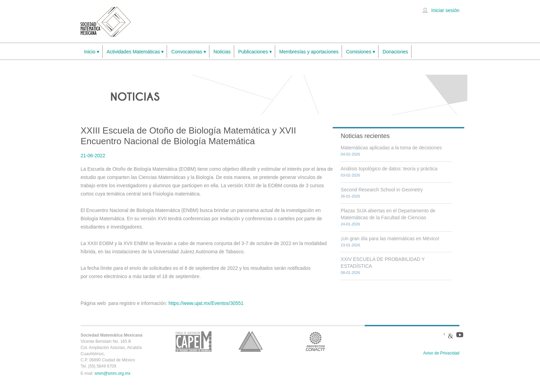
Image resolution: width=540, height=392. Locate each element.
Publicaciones (255, 52)
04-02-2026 (350, 154)
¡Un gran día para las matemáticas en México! (390, 239)
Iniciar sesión (445, 10)
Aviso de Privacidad (441, 353)
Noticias (222, 52)
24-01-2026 (350, 224)
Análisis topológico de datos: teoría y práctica (389, 169)
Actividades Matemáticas (135, 52)
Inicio (92, 52)
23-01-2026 (350, 245)
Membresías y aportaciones (309, 52)
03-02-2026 (350, 175)
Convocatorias (188, 52)
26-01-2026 (350, 196)
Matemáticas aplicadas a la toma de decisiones (391, 148)
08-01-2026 (350, 273)
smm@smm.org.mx (113, 373)
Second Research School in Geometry (382, 190)
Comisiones (361, 52)
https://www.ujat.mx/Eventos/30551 (206, 303)
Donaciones (395, 52)
